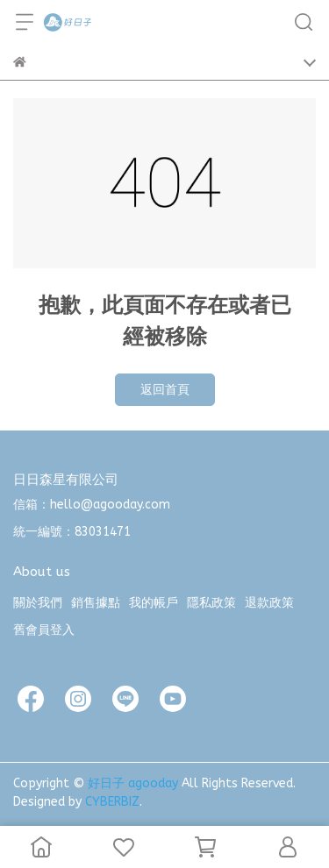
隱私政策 (211, 603)
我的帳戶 (154, 603)
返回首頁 (165, 390)
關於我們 (38, 603)
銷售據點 (96, 603)
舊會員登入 (44, 630)
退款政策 (269, 603)
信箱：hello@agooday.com (92, 505)
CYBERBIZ (112, 802)
